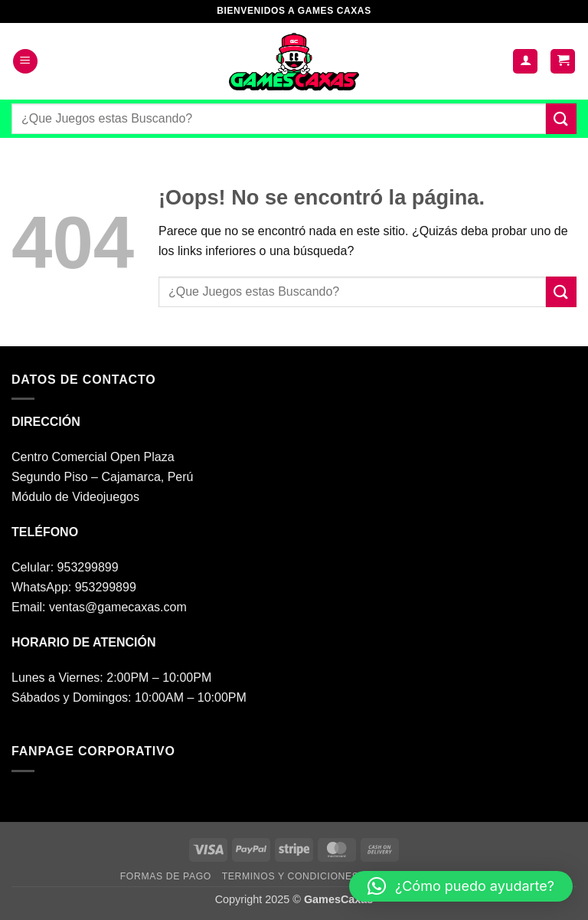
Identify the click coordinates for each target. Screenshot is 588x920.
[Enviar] (561, 118)
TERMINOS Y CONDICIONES (291, 876)
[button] (25, 62)
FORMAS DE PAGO (166, 876)
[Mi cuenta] (525, 62)
